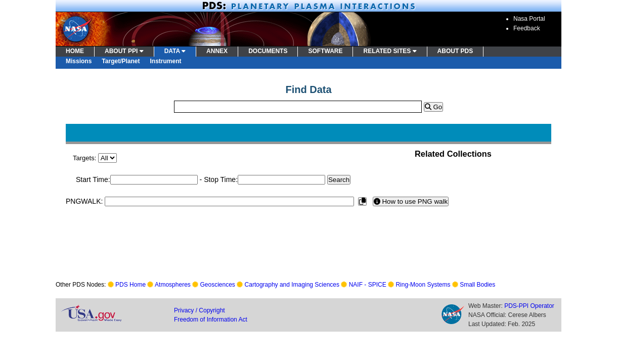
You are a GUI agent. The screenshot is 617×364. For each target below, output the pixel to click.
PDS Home (130, 285)
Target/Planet (121, 61)
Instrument (166, 61)
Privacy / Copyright (200, 310)
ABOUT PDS (455, 51)
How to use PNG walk (411, 201)
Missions (79, 61)
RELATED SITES (390, 51)
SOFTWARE (325, 51)
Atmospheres (173, 285)
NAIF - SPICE (368, 285)
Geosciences (218, 285)
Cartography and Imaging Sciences (292, 285)
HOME (75, 51)
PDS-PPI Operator (529, 306)
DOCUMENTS (268, 51)
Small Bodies (477, 285)
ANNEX (217, 51)
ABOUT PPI (124, 51)
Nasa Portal (529, 19)
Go (433, 107)
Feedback (527, 28)
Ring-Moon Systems (423, 285)
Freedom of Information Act (211, 320)
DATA (175, 51)
